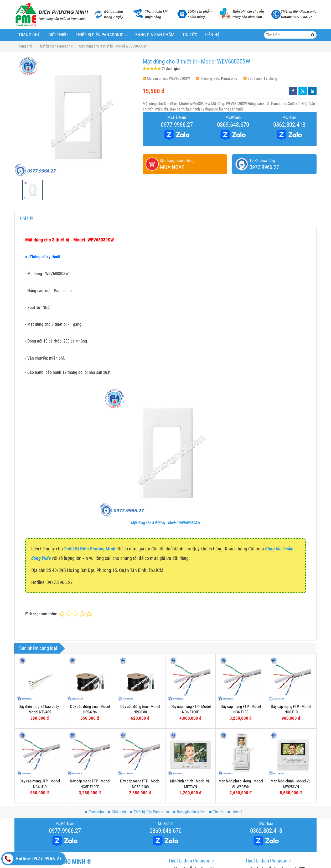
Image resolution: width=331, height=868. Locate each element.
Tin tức (190, 35)
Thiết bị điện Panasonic (100, 35)
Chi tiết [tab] (26, 218)
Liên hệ (212, 35)
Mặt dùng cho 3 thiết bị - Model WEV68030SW (166, 523)
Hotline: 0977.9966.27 (32, 859)
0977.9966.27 (177, 125)
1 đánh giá (171, 69)
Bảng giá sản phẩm (155, 35)
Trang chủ (29, 35)
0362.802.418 (289, 125)
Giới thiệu (58, 35)
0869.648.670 (233, 125)
